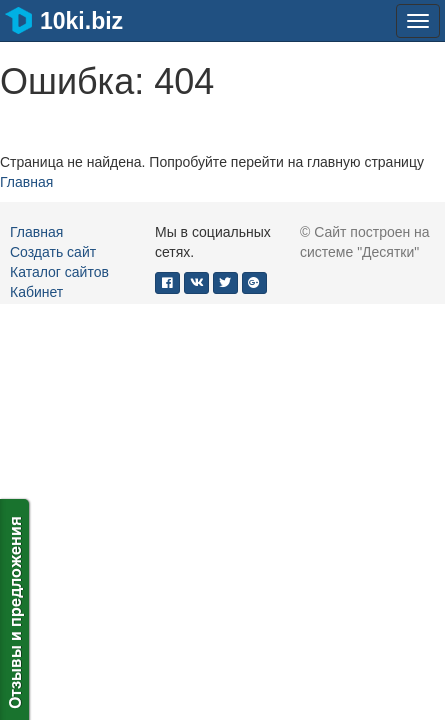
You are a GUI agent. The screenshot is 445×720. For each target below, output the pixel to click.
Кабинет (36, 292)
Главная (26, 182)
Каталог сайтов (59, 272)
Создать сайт (53, 252)
